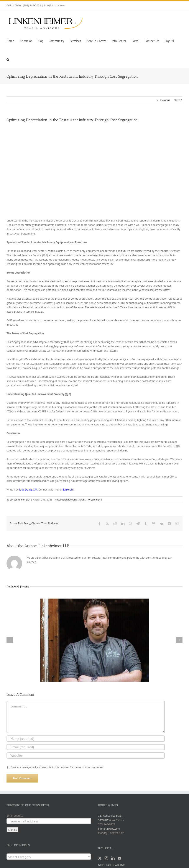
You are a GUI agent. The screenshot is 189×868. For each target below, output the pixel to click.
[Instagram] (106, 858)
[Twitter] (100, 858)
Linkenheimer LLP (20, 500)
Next (177, 100)
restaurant (80, 500)
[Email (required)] (86, 747)
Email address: (15, 816)
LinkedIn (68, 490)
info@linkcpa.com (54, 5)
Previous (165, 100)
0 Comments (95, 500)
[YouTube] (119, 858)
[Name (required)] (86, 739)
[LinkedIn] (113, 858)
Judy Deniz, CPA (28, 490)
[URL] (86, 756)
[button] (8, 59)
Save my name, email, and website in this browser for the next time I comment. (58, 767)
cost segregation (64, 500)
